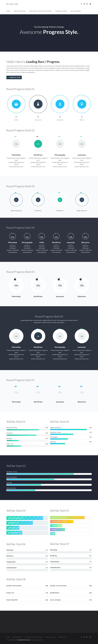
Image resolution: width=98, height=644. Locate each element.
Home (8, 11)
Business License (61, 11)
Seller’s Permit (76, 11)
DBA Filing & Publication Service (40, 11)
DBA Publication (20, 11)
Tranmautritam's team (23, 640)
